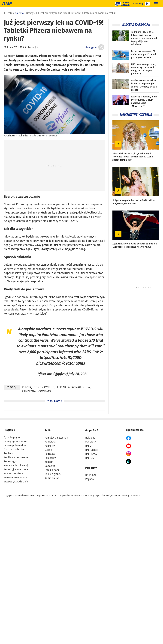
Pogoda (90, 479)
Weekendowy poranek (16, 477)
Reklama (90, 438)
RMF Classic (92, 450)
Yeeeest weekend (14, 474)
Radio (48, 430)
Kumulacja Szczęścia (56, 438)
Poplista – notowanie (16, 457)
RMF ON (90, 458)
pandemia (29, 391)
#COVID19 (88, 329)
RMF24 (89, 446)
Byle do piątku (12, 437)
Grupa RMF (92, 430)
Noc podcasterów (14, 449)
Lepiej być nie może (15, 441)
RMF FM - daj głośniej (16, 465)
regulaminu (100, 496)
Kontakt (49, 462)
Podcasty (50, 454)
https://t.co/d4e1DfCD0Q (61, 358)
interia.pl (91, 475)
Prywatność (136, 496)
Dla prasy (91, 442)
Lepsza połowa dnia (15, 445)
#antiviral (50, 335)
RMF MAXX (91, 454)
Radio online (52, 478)
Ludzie (48, 450)
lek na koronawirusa (60, 297)
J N (37, 47)
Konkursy (50, 446)
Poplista (9, 453)
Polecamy (50, 458)
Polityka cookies (113, 496)
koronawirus (44, 387)
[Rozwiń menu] (156, 4)
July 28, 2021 (78, 374)
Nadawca (50, 466)
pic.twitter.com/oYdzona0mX (61, 363)
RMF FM (19, 13)
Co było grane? (53, 474)
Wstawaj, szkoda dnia (16, 482)
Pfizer (23, 310)
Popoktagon (11, 461)
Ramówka (50, 442)
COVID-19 (88, 310)
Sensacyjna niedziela (16, 469)
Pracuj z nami (52, 470)
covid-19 (45, 391)
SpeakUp (125, 496)
